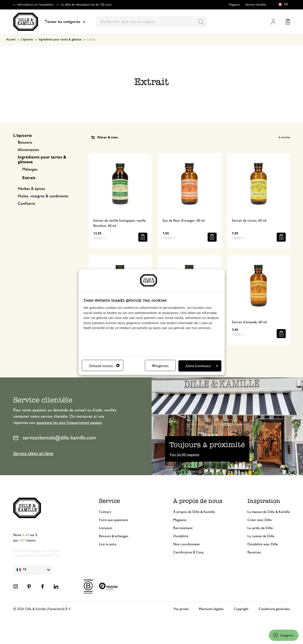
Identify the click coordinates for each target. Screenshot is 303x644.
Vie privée (181, 609)
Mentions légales (211, 609)
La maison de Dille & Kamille (269, 512)
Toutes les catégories (65, 22)
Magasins (234, 5)
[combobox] (151, 22)
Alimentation (28, 150)
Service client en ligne (33, 453)
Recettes (254, 552)
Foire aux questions (113, 520)
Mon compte (273, 22)
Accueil (11, 40)
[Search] (201, 22)
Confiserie (26, 204)
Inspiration (264, 501)
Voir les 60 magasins (184, 455)
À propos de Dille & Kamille (194, 512)
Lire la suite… (109, 544)
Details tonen (104, 366)
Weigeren (160, 366)
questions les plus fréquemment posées (69, 423)
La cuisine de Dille (261, 536)
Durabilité (181, 536)
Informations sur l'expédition (35, 5)
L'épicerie (27, 40)
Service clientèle (256, 5)
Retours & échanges (114, 536)
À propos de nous (198, 501)
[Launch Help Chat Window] (284, 635)
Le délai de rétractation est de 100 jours (86, 5)
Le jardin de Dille (260, 528)
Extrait (29, 178)
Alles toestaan (202, 366)
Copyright (241, 609)
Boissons (25, 143)
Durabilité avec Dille (263, 544)
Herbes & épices (31, 189)
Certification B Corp (188, 552)
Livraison (106, 528)
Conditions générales (274, 609)
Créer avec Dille (260, 520)
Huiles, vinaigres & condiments (43, 196)
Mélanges (30, 169)
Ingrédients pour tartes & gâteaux (60, 40)
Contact (105, 512)
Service (109, 501)
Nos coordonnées (186, 544)
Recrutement (183, 528)
